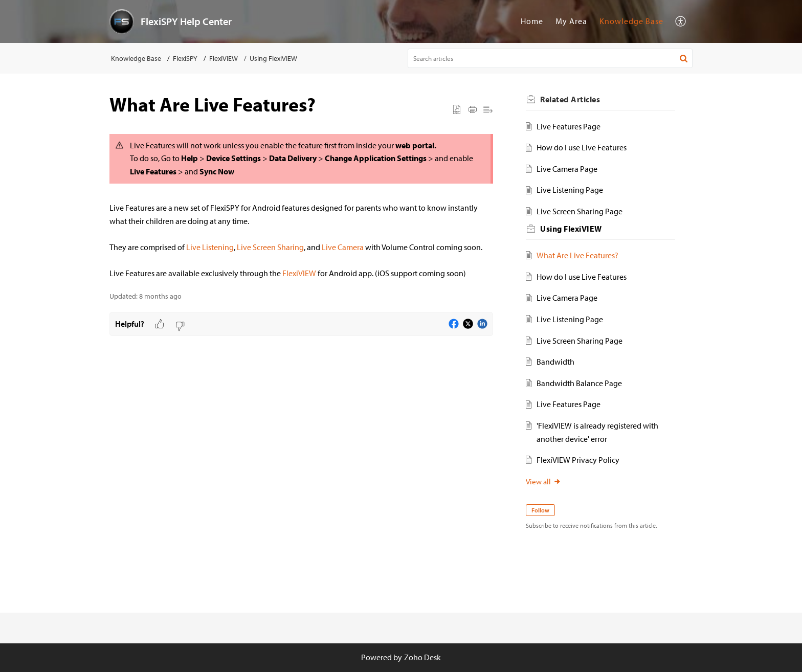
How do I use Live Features (582, 277)
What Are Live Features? (577, 255)
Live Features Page (569, 404)
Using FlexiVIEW (273, 58)
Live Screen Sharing (270, 247)
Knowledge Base (631, 21)
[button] (681, 22)
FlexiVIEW (224, 58)
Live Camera (343, 247)
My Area (571, 21)
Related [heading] (570, 99)
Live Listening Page (570, 319)
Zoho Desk (422, 657)
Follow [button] (540, 510)
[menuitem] (532, 21)
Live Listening (210, 247)
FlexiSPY (185, 58)
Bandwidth (555, 362)
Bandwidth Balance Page (579, 383)
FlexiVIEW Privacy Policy (578, 460)
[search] (550, 58)
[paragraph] (301, 205)
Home (532, 21)
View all (543, 481)
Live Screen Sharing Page (580, 341)
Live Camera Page (567, 298)
